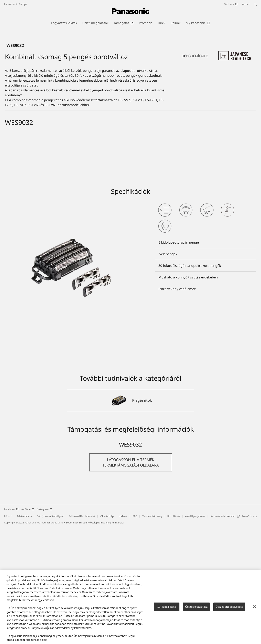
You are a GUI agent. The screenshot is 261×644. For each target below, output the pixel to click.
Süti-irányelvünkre (36, 628)
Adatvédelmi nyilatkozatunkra (73, 628)
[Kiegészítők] (130, 517)
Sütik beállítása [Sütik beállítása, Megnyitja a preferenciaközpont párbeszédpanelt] (167, 607)
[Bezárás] (254, 607)
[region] (130, 607)
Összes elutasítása (196, 607)
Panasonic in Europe (16, 4)
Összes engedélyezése (229, 607)
